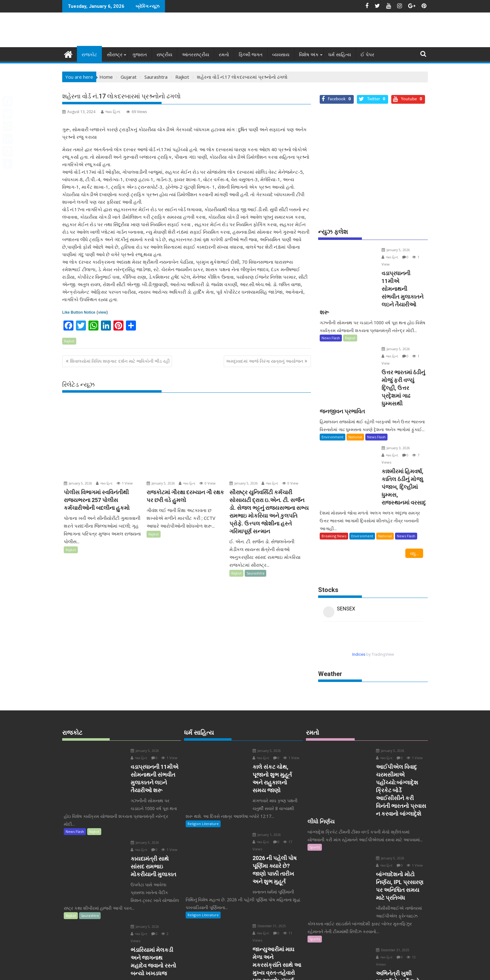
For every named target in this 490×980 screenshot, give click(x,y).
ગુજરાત (140, 54)
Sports (315, 771)
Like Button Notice (79, 312)
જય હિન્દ (111, 111)
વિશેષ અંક (309, 54)
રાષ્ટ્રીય (164, 54)
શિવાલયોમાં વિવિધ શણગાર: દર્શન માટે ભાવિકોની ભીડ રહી (120, 361)
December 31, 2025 (257, 842)
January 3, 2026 (385, 402)
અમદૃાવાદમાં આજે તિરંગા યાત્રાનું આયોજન (265, 361)
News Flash (331, 315)
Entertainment (322, 931)
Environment (332, 391)
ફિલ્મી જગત (251, 54)
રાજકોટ (89, 54)
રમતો (224, 54)
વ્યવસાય (281, 54)
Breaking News (334, 475)
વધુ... (414, 492)
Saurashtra (255, 573)
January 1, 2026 (254, 766)
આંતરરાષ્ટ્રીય (195, 54)
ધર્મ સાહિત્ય (340, 54)
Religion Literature (203, 755)
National (355, 391)
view (102, 312)
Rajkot (69, 341)
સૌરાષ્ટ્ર (115, 54)
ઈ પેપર (367, 54)
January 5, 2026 (78, 483)
